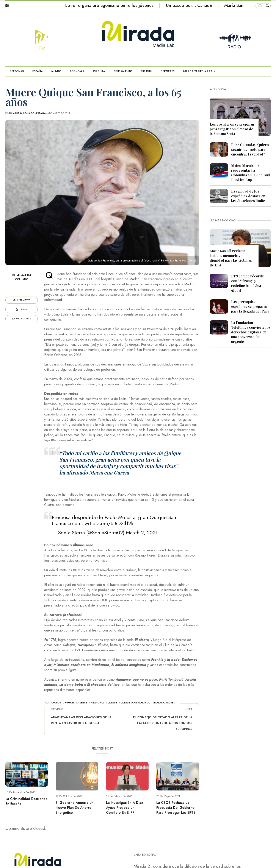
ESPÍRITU (146, 71)
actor (57, 703)
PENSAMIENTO (123, 71)
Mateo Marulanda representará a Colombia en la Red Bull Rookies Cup (251, 173)
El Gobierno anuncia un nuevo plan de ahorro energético (75, 808)
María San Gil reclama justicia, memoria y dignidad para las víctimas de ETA (231, 258)
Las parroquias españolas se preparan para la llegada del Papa (250, 306)
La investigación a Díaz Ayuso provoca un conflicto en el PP (125, 808)
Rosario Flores (165, 703)
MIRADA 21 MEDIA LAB (198, 71)
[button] (9, 4)
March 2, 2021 (142, 533)
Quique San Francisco (136, 703)
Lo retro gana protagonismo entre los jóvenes (110, 5)
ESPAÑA (38, 71)
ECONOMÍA (77, 71)
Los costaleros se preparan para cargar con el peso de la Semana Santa (232, 129)
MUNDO (56, 71)
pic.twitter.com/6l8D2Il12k (104, 523)
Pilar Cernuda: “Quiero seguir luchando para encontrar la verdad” (250, 149)
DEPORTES (168, 71)
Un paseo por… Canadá (190, 5)
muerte (82, 703)
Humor (69, 703)
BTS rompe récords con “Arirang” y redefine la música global (247, 283)
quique (112, 703)
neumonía (97, 703)
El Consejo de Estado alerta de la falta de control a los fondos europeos (163, 723)
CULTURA (99, 71)
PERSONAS (17, 71)
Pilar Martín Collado (20, 113)
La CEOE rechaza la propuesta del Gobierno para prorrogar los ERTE (176, 808)
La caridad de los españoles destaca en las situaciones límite (248, 196)
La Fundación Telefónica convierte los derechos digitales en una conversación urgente (251, 332)
